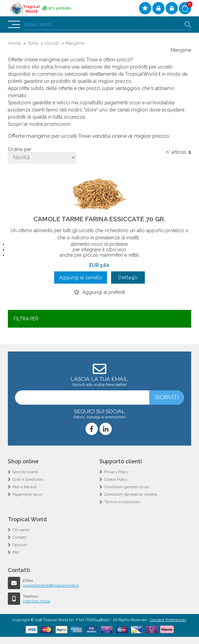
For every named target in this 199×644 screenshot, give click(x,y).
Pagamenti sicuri (28, 494)
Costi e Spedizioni (28, 479)
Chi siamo (21, 530)
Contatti (20, 537)
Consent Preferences (168, 620)
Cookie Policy (116, 479)
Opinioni (20, 545)
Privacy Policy (117, 472)
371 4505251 (60, 8)
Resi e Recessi (25, 487)
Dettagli (128, 278)
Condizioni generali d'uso (127, 487)
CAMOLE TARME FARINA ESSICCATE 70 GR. (99, 219)
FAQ (16, 552)
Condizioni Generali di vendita (131, 494)
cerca (188, 24)
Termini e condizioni (122, 502)
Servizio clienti (25, 472)
